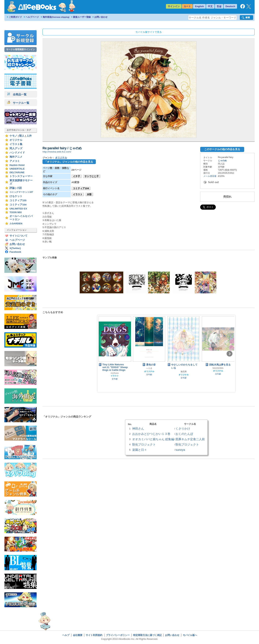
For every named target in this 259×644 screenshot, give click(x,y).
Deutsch (230, 6)
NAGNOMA (218, 368)
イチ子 (76, 176)
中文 (210, 6)
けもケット (16, 196)
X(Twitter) (15, 248)
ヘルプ (66, 635)
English (199, 6)
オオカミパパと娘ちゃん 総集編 (153, 439)
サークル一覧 (18, 103)
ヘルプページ (32, 17)
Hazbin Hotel (17, 165)
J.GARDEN (16, 223)
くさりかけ (183, 428)
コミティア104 (81, 188)
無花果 (184, 372)
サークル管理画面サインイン (21, 49)
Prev (103, 354)
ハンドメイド (17, 153)
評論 (12, 188)
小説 (19, 188)
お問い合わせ (101, 17)
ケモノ (13, 136)
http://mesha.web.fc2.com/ (57, 152)
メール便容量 (210, 176)
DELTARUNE (17, 172)
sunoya (180, 450)
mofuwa (115, 373)
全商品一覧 (17, 94)
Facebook (15, 252)
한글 (219, 6)
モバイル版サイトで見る (149, 32)
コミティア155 (18, 200)
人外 (29, 136)
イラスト (78, 194)
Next (230, 354)
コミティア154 (18, 205)
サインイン (174, 6)
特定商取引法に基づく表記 (147, 635)
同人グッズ (16, 148)
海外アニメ (16, 157)
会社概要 (78, 635)
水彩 (89, 194)
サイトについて (18, 236)
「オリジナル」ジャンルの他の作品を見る (69, 162)
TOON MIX (16, 212)
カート (187, 6)
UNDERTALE (17, 169)
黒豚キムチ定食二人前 (190, 439)
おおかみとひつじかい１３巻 (151, 434)
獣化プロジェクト (144, 444)
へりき (149, 368)
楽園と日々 (140, 450)
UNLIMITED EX (18, 209)
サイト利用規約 (94, 635)
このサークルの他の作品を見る (222, 149)
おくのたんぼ (184, 434)
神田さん (138, 428)
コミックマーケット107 (21, 192)
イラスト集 (16, 144)
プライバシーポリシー (118, 635)
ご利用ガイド (15, 17)
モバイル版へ (190, 635)
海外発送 (56, 17)
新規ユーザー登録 (82, 17)
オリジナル (16, 140)
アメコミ (15, 161)
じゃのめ (222, 161)
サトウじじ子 (92, 176)
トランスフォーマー (21, 176)
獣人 (22, 136)
